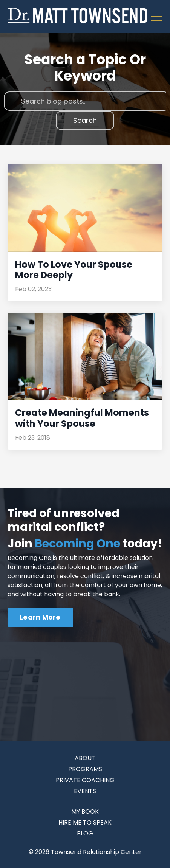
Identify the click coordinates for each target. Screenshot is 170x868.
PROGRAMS (85, 769)
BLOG (85, 833)
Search (85, 120)
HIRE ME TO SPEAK (85, 822)
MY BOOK (85, 811)
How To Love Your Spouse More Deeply (74, 270)
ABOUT (85, 758)
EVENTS (85, 791)
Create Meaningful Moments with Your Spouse (82, 418)
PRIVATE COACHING (85, 780)
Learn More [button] (40, 617)
